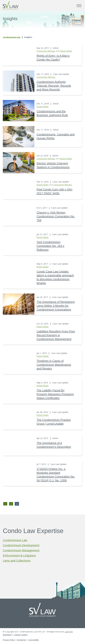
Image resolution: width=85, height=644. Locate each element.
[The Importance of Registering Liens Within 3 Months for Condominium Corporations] (19, 304)
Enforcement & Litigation (19, 555)
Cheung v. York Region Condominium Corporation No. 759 (56, 216)
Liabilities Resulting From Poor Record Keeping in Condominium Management (56, 335)
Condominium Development (21, 545)
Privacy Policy (9, 640)
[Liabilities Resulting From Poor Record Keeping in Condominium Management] (19, 331)
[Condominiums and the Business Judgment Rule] (19, 111)
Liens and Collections (17, 561)
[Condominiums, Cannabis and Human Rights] (19, 137)
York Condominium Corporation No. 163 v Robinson (50, 246)
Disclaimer (22, 640)
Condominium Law (12, 37)
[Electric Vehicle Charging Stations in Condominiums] (19, 163)
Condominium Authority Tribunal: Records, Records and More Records (54, 86)
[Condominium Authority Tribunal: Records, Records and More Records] (19, 81)
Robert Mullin (66, 51)
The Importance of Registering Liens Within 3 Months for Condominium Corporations (56, 306)
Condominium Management (21, 550)
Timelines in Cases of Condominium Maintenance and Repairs (54, 365)
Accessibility (34, 640)
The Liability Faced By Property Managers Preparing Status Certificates (55, 394)
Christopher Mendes (46, 51)
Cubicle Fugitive (21, 635)
